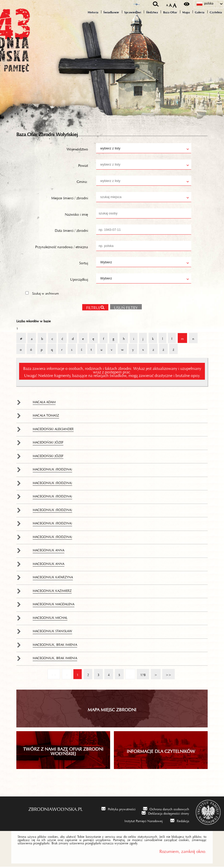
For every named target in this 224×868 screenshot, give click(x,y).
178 (141, 673)
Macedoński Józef (48, 443)
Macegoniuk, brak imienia (55, 645)
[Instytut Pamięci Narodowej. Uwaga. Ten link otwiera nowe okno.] (140, 822)
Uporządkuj (79, 280)
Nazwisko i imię (76, 215)
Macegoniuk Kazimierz (52, 591)
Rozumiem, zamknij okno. (183, 851)
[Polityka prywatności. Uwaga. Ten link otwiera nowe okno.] (118, 810)
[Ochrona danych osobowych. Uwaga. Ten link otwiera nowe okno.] (166, 810)
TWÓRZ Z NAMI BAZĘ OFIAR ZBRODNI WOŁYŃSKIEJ (63, 751)
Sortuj (84, 263)
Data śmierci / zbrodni (71, 231)
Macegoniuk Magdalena (54, 604)
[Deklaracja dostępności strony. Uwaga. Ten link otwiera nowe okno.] (165, 814)
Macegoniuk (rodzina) (52, 470)
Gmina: (82, 182)
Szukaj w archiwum (46, 294)
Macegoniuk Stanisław (52, 631)
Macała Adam (44, 402)
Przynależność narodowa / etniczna (62, 247)
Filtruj (93, 308)
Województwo (77, 149)
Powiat (83, 166)
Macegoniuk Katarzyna (53, 577)
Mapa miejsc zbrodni (112, 710)
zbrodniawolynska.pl (56, 809)
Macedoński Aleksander (53, 429)
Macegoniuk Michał (50, 618)
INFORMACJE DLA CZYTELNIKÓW (161, 751)
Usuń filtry (124, 308)
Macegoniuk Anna (49, 551)
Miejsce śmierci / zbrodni (70, 198)
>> (167, 673)
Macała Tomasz (46, 416)
